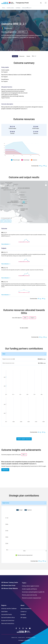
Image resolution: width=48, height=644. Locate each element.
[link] (24, 244)
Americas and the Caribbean (9, 609)
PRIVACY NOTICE (22, 638)
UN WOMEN (27, 640)
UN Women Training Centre (10, 582)
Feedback (23, 615)
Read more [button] (5, 470)
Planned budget (16, 160)
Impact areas (6, 503)
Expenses (35, 160)
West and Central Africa (8, 624)
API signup (23, 618)
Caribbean (18, 8)
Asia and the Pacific (7, 615)
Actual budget (26, 160)
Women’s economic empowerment (25, 555)
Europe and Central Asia (8, 621)
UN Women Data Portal (8, 585)
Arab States (4, 612)
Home (4, 8)
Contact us (24, 612)
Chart (4, 354)
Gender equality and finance (29, 589)
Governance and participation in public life (33, 592)
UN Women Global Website (10, 588)
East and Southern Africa (8, 618)
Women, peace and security (29, 595)
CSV (40, 166)
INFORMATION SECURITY (31, 638)
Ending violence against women (31, 586)
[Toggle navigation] (46, 3)
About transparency (26, 609)
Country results (10, 8)
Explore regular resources (24, 439)
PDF (44, 166)
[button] (24, 202)
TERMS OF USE (14, 638)
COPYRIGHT (21, 640)
